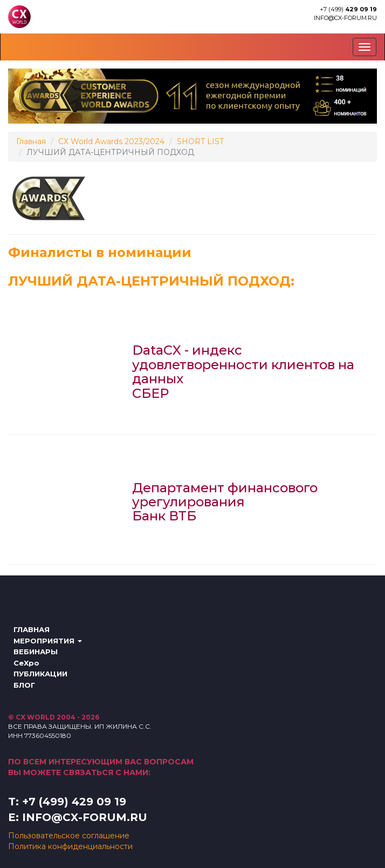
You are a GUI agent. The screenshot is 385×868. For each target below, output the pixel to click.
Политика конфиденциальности (70, 846)
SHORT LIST (200, 141)
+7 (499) (348, 9)
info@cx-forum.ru (345, 18)
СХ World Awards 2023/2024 (111, 141)
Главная (31, 141)
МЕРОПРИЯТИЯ (48, 641)
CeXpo (26, 663)
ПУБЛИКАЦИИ (40, 674)
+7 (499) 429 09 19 (74, 802)
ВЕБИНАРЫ (36, 652)
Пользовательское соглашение (69, 836)
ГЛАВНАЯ (32, 629)
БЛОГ (24, 685)
